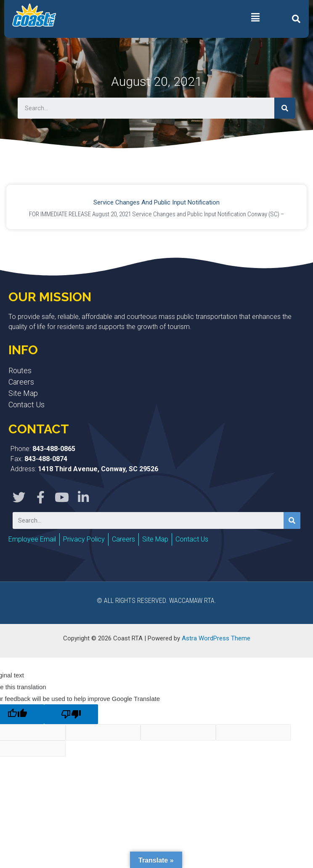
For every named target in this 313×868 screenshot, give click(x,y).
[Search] (285, 108)
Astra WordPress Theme (216, 638)
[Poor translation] (71, 714)
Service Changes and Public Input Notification (156, 202)
